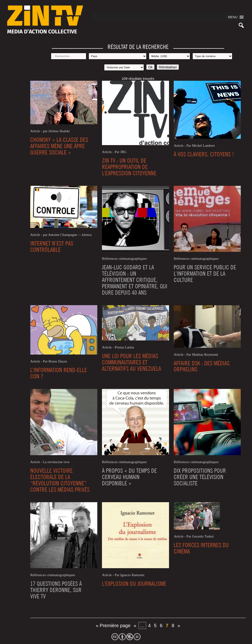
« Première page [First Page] (113, 626)
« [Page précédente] (135, 626)
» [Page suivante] (179, 626)
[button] (233, 17)
